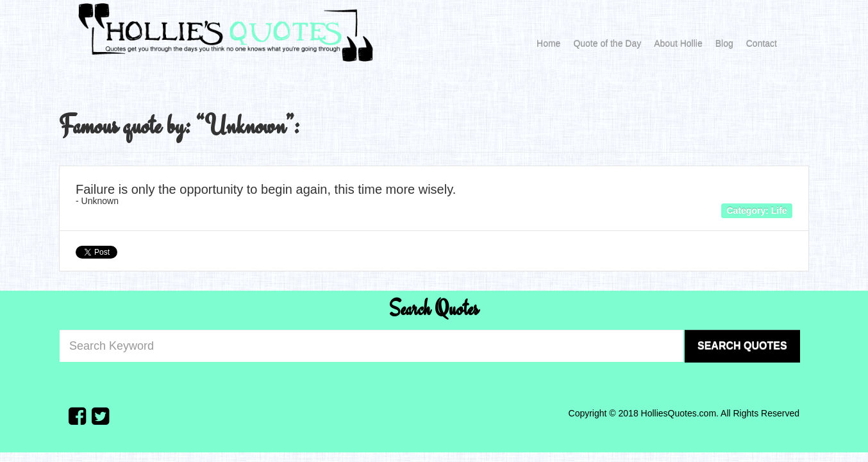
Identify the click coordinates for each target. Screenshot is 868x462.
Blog (724, 44)
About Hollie (678, 44)
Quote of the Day (607, 44)
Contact (762, 44)
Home (548, 44)
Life (779, 210)
